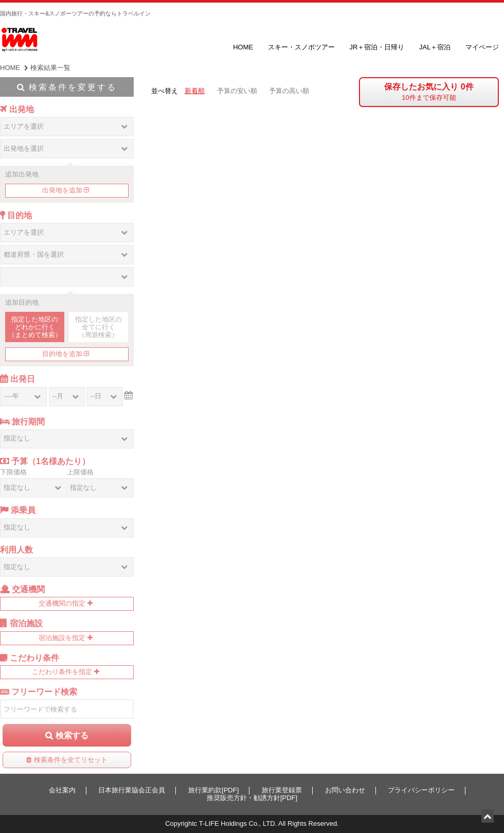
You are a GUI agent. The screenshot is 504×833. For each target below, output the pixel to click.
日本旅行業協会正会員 (132, 790)
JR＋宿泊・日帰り (377, 47)
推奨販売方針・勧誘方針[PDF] (252, 798)
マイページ (482, 47)
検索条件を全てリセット (71, 760)
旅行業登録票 (282, 790)
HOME (243, 47)
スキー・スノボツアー (301, 47)
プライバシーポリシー (421, 790)
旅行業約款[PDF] (213, 790)
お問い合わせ (345, 790)
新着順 (195, 91)
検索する (72, 735)
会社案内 (62, 790)
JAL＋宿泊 (435, 47)
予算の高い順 (289, 91)
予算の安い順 (237, 91)
